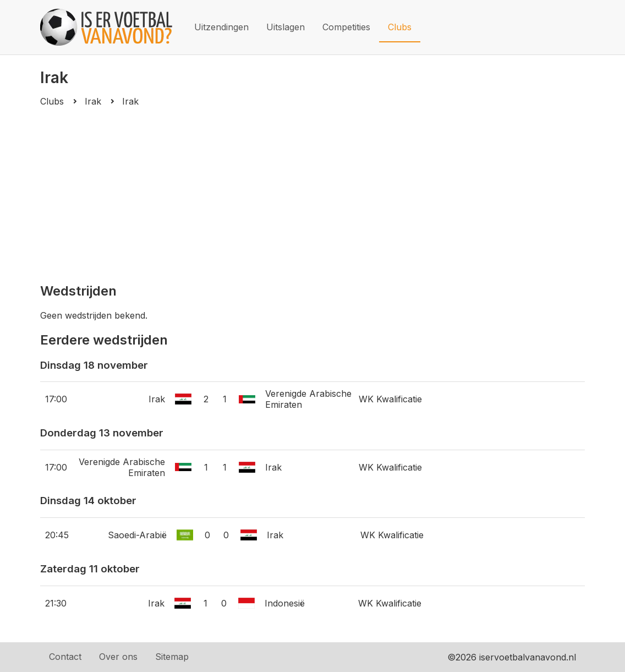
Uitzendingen (221, 27)
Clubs (400, 27)
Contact (65, 657)
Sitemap (172, 657)
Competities (346, 27)
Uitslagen (286, 27)
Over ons (118, 657)
